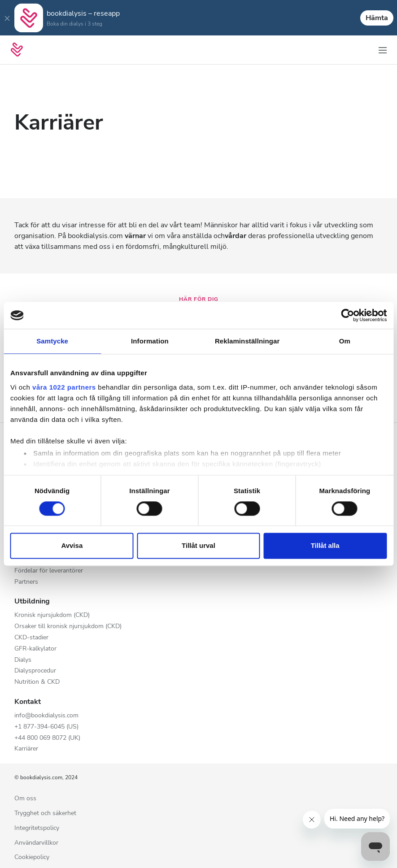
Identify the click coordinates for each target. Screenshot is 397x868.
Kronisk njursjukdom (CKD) (52, 615)
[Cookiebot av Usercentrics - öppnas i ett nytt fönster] (347, 315)
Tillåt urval (198, 546)
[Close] (7, 18)
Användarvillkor (36, 843)
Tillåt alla (325, 546)
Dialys (23, 660)
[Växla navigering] (383, 50)
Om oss (25, 799)
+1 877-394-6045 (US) (46, 727)
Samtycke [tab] (52, 341)
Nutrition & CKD (37, 682)
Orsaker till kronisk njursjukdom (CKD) (68, 627)
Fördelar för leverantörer (49, 571)
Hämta (377, 18)
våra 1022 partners (64, 387)
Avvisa (72, 546)
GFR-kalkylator (35, 649)
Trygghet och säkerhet (45, 814)
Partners (26, 582)
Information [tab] (150, 341)
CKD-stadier (31, 638)
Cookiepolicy (32, 857)
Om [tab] (345, 341)
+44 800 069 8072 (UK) (47, 738)
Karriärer (26, 749)
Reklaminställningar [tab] (247, 341)
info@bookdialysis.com (46, 716)
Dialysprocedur (35, 671)
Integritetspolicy (37, 828)
